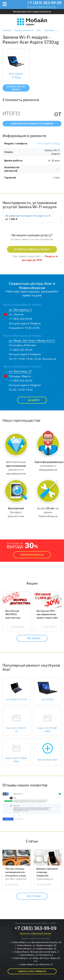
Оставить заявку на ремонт (32, 249)
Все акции (31, 638)
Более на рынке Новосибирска (48, 512)
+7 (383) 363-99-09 (44, 3)
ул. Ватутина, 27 (20, 371)
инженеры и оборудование (49, 466)
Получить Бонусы (32, 555)
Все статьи (31, 896)
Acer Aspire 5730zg (48, 143)
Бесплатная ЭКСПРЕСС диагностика (13, 614)
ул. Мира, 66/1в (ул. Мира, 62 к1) (32, 340)
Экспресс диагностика (16, 512)
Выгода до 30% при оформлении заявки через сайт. (47, 614)
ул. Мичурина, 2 (20, 310)
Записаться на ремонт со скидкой (32, 124)
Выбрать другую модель (16, 88)
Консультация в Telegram (25, 323)
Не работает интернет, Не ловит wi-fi (28, 216)
